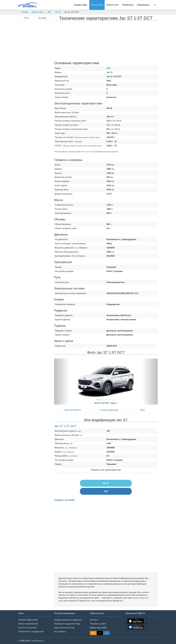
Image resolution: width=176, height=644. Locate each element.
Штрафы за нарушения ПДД (67, 624)
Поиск (26, 18)
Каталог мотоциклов (27, 628)
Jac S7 (58, 12)
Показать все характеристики (106, 470)
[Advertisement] (34, 60)
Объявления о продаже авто (31, 632)
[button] (62, 382)
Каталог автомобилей (28, 624)
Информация (144, 5)
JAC (49, 12)
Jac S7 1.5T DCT (65, 426)
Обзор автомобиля (72, 410)
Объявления (128, 5)
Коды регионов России (64, 628)
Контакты (94, 620)
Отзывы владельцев (109, 410)
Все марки (42, 18)
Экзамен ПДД (81, 5)
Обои (142, 410)
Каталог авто (97, 5)
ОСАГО (91, 152)
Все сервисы (60, 632)
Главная (24, 12)
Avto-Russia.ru (38, 641)
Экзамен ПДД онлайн (28, 620)
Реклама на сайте (98, 624)
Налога (84, 152)
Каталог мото (112, 5)
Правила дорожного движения (68, 620)
